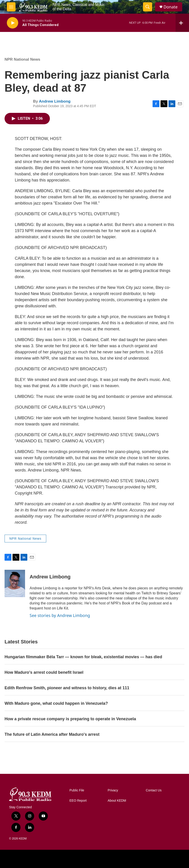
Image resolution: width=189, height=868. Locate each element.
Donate (171, 7)
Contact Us (154, 790)
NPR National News (22, 59)
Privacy (113, 790)
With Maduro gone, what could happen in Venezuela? (56, 703)
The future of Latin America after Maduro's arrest (52, 734)
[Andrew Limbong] (15, 583)
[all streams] (182, 23)
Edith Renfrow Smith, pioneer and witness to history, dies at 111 (67, 688)
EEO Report (78, 801)
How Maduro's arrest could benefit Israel (44, 672)
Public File (77, 790)
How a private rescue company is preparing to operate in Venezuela (70, 719)
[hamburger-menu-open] (11, 7)
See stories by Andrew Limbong (60, 615)
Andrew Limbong (55, 101)
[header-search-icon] (148, 7)
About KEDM (117, 801)
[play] (13, 23)
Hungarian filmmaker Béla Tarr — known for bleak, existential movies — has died (83, 657)
